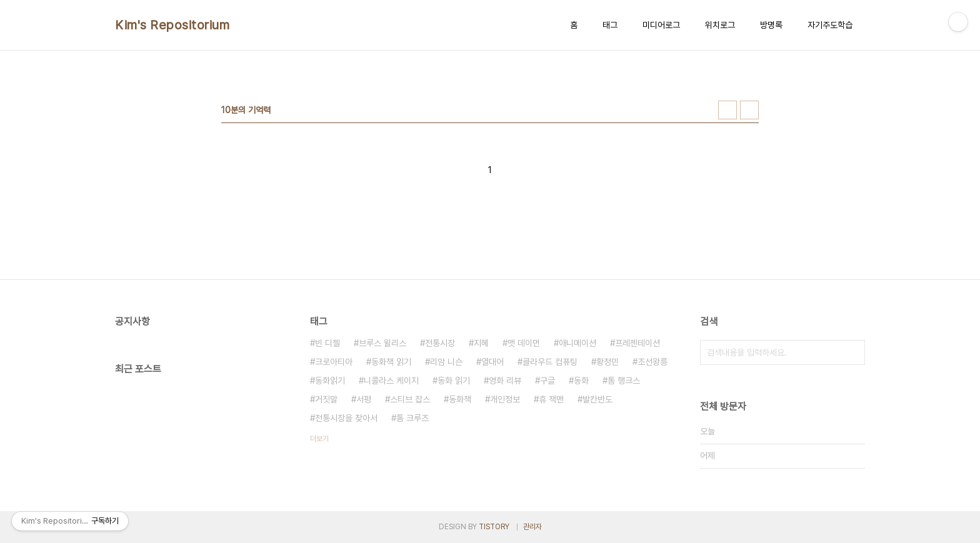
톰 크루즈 (412, 418)
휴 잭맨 (551, 399)
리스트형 (749, 110)
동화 (581, 381)
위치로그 (720, 25)
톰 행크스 (624, 381)
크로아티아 (334, 362)
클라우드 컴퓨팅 (550, 362)
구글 (547, 381)
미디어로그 (661, 25)
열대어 (492, 362)
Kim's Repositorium (172, 25)
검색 (852, 352)
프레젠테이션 (637, 343)
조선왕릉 (652, 362)
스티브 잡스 (410, 399)
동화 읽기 (454, 381)
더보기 (319, 439)
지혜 (481, 343)
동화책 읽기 (391, 362)
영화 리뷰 (505, 381)
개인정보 (505, 399)
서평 (364, 399)
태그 (610, 25)
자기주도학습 (830, 25)
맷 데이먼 (524, 343)
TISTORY (494, 527)
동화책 (460, 399)
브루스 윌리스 (382, 343)
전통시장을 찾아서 (346, 418)
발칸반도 (597, 399)
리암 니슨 (446, 362)
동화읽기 (330, 381)
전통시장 (440, 343)
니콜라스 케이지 (391, 381)
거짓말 (326, 399)
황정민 (607, 362)
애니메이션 (577, 343)
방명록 (771, 25)
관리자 (532, 527)
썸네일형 (727, 110)
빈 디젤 (327, 343)
